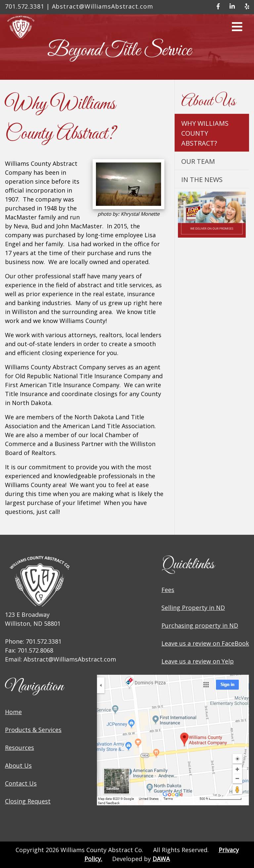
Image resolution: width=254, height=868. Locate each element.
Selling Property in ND (193, 608)
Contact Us (21, 783)
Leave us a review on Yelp (198, 661)
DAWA (161, 859)
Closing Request (28, 801)
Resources (20, 748)
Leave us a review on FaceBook (205, 643)
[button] (237, 29)
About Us (18, 765)
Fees (168, 590)
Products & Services (33, 730)
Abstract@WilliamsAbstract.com (103, 6)
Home (13, 712)
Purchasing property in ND (200, 625)
